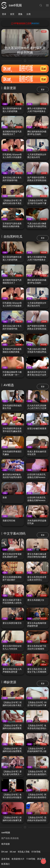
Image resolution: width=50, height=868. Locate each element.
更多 (43, 89)
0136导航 (36, 852)
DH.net (5, 852)
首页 (12, 14)
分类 (29, 14)
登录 (4, 14)
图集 (20, 14)
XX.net (13, 852)
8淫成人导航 (24, 852)
